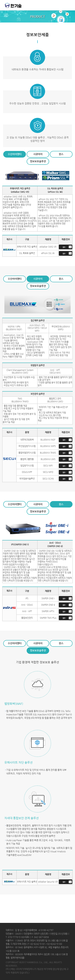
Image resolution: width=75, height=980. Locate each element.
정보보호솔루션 (38, 161)
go (64, 247)
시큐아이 (38, 154)
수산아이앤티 (15, 154)
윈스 (61, 154)
